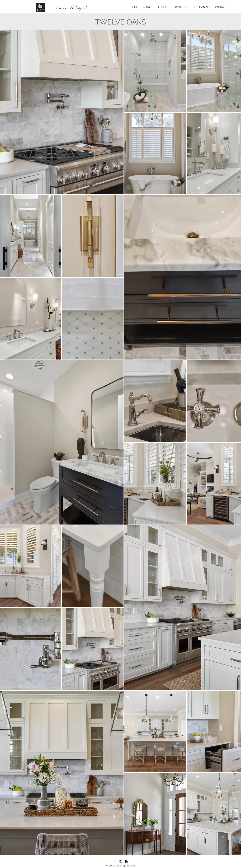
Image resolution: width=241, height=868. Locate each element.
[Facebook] (115, 861)
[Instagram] (121, 861)
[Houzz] (126, 861)
